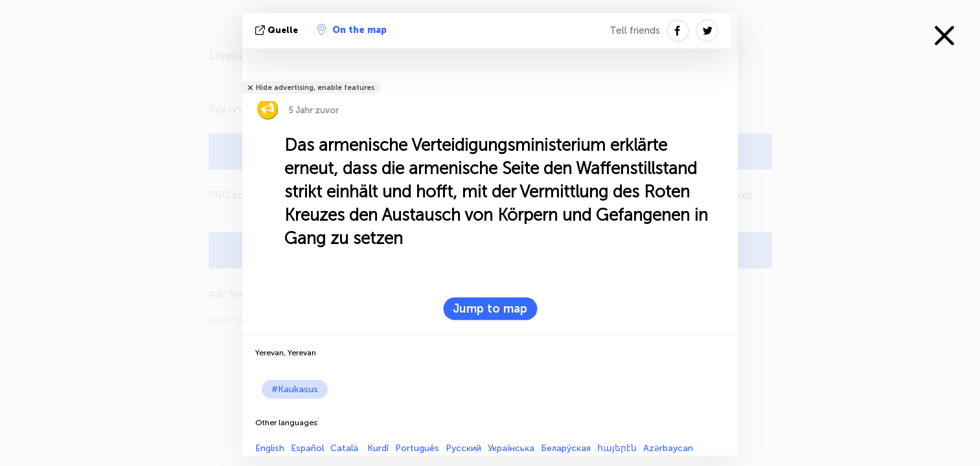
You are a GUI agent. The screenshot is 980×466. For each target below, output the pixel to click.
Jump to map (490, 309)
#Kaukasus (295, 389)
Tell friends (635, 30)
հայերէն (617, 448)
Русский (463, 448)
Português (417, 448)
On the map (352, 30)
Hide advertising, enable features (315, 88)
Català (346, 448)
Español (307, 448)
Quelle (278, 30)
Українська (511, 448)
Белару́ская (566, 448)
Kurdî (378, 448)
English (270, 448)
